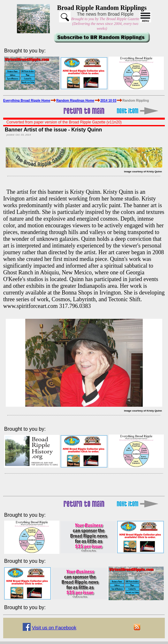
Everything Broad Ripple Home (27, 101)
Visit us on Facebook (54, 628)
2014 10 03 (108, 101)
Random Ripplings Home (75, 101)
